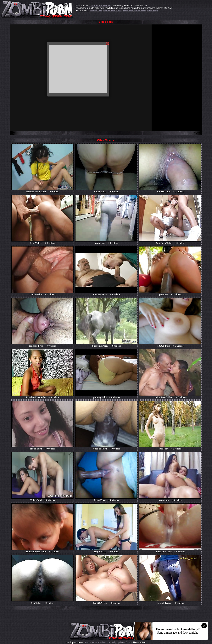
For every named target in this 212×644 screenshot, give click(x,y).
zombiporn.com (74, 642)
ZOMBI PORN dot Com (99, 6)
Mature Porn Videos (112, 11)
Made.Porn (128, 11)
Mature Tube (96, 11)
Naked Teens (140, 11)
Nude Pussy (152, 11)
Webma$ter (139, 642)
